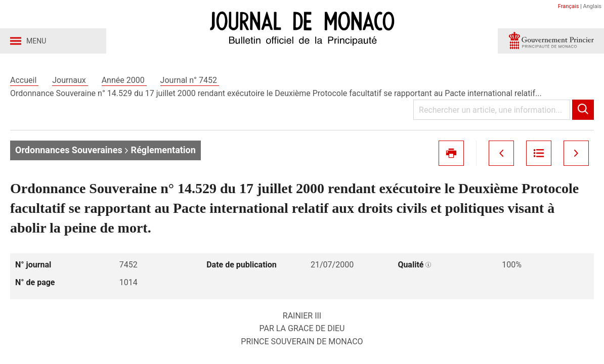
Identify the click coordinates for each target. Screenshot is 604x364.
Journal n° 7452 (190, 80)
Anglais (592, 6)
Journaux (70, 80)
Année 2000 (124, 80)
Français (569, 6)
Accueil (24, 80)
